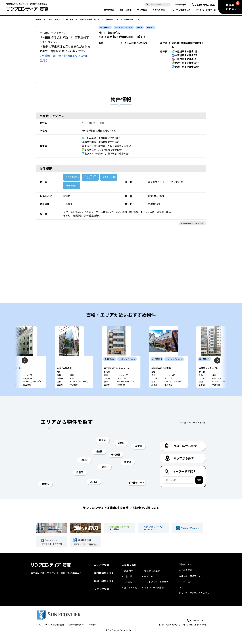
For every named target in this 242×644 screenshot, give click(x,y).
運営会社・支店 (186, 574)
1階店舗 (128, 586)
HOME (39, 19)
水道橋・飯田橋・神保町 (89, 19)
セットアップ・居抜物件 (156, 591)
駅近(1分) (149, 586)
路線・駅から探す (104, 590)
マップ (142, 10)
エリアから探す (54, 19)
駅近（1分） (72, 185)
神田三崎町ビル (112, 19)
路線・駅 (125, 10)
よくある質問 (185, 579)
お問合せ (93, 634)
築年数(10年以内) (153, 580)
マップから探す (103, 598)
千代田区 (70, 19)
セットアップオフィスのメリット (195, 602)
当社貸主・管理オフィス (191, 585)
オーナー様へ (181, 5)
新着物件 (129, 580)
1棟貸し (128, 591)
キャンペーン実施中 (154, 597)
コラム (182, 597)
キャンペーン (206, 10)
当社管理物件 (72, 177)
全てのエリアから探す (195, 432)
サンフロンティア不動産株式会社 (50, 634)
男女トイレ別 (109, 177)
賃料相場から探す (104, 582)
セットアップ (180, 10)
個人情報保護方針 (76, 634)
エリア (109, 10)
